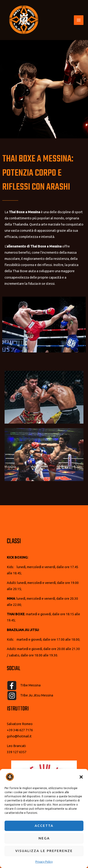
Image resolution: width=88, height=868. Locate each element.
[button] (81, 777)
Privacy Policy (44, 862)
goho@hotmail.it (19, 736)
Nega (44, 838)
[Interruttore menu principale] (79, 20)
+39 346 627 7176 (20, 730)
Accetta (44, 826)
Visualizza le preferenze (44, 851)
